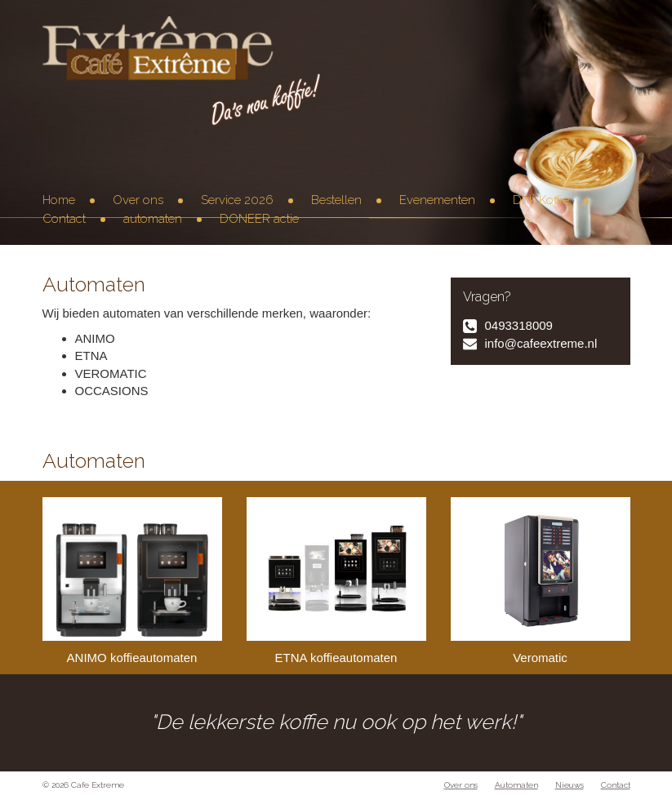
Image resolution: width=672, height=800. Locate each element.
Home (59, 200)
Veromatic (541, 581)
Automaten (516, 785)
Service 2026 (237, 200)
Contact (64, 219)
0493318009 (519, 325)
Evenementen (437, 200)
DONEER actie (259, 219)
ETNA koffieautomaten (336, 581)
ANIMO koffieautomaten (132, 581)
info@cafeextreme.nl (541, 343)
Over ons (138, 200)
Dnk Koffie (541, 200)
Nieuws (570, 785)
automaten (153, 219)
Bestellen (336, 200)
